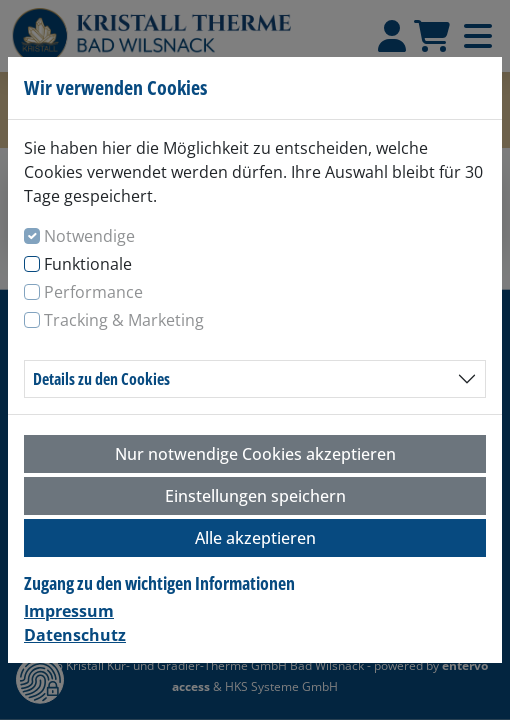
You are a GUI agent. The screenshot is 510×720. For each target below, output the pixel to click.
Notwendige (89, 236)
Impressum (69, 611)
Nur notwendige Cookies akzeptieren (255, 454)
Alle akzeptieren (255, 538)
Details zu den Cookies (101, 379)
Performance (93, 292)
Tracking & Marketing (124, 320)
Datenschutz (75, 635)
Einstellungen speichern (255, 496)
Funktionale (88, 264)
